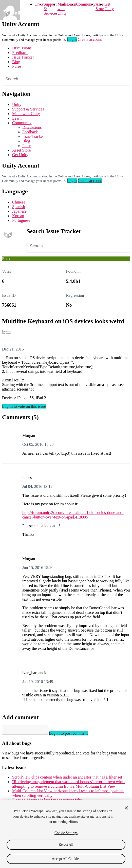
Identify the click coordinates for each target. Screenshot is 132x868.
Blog (16, 62)
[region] (66, 834)
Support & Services (28, 109)
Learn (71, 4)
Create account (90, 39)
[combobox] (66, 79)
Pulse (17, 66)
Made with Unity (62, 9)
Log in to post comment (73, 735)
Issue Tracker (23, 57)
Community (86, 4)
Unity (39, 4)
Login (72, 39)
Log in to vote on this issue (24, 406)
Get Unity (109, 6)
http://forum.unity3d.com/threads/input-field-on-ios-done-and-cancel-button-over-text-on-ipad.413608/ (73, 515)
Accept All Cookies (66, 859)
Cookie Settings (66, 833)
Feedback (20, 53)
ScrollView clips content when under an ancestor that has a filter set (67, 779)
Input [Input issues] (6, 332)
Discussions (22, 48)
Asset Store (21, 150)
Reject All (66, 845)
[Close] (126, 808)
